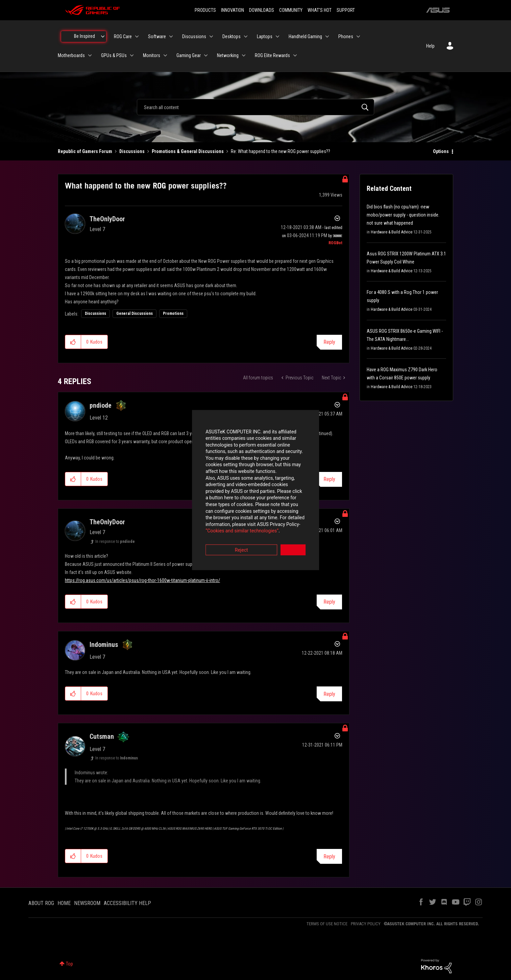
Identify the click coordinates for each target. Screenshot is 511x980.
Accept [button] (293, 527)
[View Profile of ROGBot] (335, 243)
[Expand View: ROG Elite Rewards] (295, 55)
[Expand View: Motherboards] (90, 55)
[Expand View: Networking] (244, 55)
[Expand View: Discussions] (211, 36)
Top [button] (69, 964)
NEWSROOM (87, 903)
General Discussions (135, 313)
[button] (73, 342)
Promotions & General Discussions (188, 151)
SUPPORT (346, 10)
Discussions (132, 151)
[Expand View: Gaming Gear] (206, 55)
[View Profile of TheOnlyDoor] (107, 219)
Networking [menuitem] (228, 55)
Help (430, 46)
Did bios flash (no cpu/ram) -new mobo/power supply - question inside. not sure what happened (403, 215)
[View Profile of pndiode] (101, 405)
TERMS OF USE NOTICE (327, 924)
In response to (115, 542)
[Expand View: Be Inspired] (103, 36)
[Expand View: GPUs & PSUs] (132, 55)
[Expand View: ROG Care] (137, 36)
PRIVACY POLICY (366, 924)
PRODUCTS (205, 10)
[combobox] (255, 107)
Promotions (173, 313)
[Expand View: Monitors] (165, 55)
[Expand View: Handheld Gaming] (327, 36)
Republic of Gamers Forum (85, 151)
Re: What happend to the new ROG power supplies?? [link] (281, 151)
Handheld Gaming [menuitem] (305, 36)
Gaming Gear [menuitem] (189, 55)
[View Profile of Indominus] (104, 645)
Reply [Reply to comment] (329, 602)
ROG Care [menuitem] (123, 36)
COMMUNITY (291, 10)
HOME (64, 903)
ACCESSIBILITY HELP (127, 903)
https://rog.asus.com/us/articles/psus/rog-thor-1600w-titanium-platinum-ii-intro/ (142, 580)
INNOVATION (233, 10)
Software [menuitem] (157, 36)
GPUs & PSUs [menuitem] (114, 55)
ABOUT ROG (41, 903)
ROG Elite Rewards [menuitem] (272, 55)
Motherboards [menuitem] (71, 55)
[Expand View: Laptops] (277, 36)
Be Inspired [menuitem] (84, 36)
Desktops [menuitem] (232, 36)
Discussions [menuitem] (194, 36)
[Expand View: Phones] (358, 36)
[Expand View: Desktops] (246, 36)
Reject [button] (218, 527)
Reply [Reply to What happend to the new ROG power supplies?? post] (329, 342)
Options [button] (441, 151)
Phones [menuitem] (346, 36)
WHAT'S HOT (320, 10)
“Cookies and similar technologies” (211, 508)
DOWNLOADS (262, 10)
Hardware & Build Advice (392, 232)
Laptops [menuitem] (265, 36)
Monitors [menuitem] (152, 55)
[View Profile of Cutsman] (102, 736)
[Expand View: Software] (171, 36)
